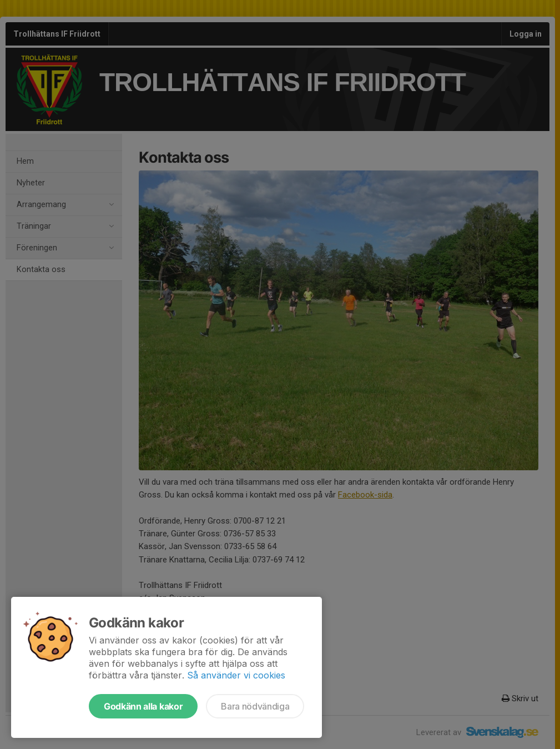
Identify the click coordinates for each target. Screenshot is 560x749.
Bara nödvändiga (255, 706)
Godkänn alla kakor (143, 706)
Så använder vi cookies (236, 675)
